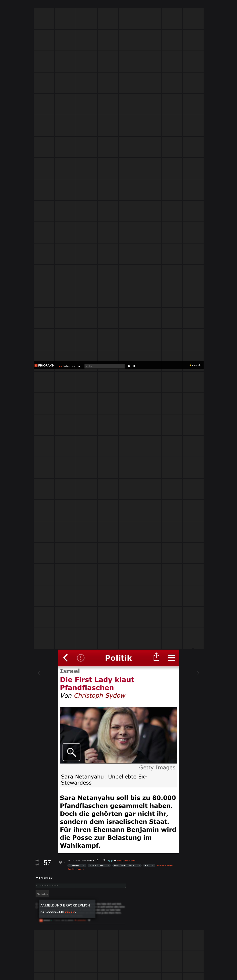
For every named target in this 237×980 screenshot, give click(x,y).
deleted (89, 540)
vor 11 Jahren (74, 540)
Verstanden (205, 974)
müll (74, 6)
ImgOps (110, 540)
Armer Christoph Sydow (124, 545)
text (146, 545)
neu (60, 6)
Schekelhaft (74, 545)
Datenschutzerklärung (110, 976)
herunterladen (129, 540)
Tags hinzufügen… (76, 549)
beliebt (67, 5)
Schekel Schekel (96, 545)
